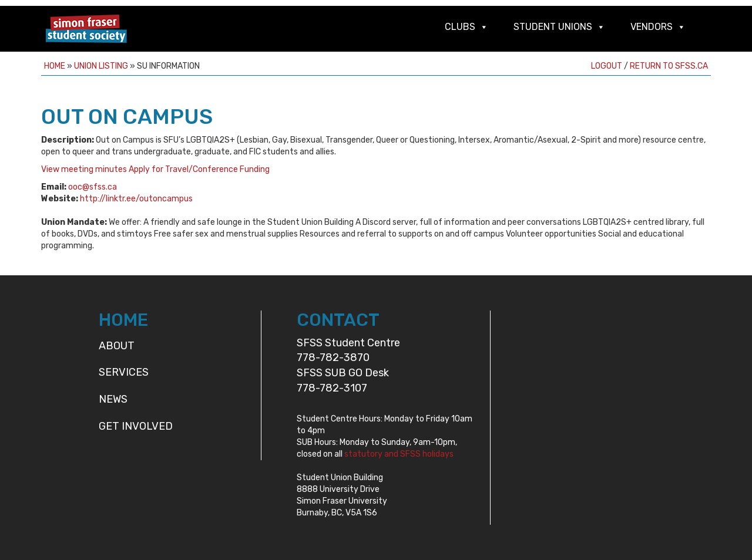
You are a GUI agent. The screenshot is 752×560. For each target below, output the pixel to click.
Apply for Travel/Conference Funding (199, 169)
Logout (607, 66)
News (113, 399)
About (117, 346)
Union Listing (101, 66)
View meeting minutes (84, 169)
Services (124, 372)
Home (55, 66)
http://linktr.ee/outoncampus (136, 199)
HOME (123, 320)
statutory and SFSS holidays (399, 454)
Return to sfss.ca (669, 66)
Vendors (652, 27)
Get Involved (136, 426)
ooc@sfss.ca (93, 187)
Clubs (460, 27)
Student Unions (553, 27)
